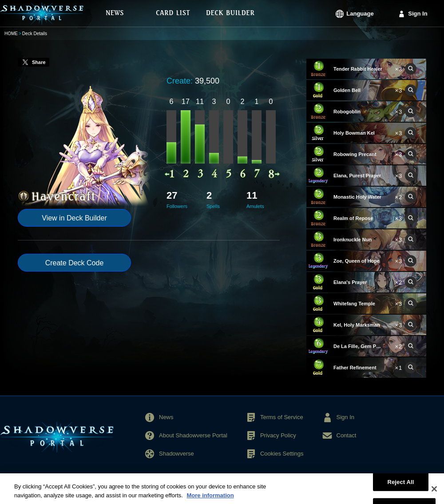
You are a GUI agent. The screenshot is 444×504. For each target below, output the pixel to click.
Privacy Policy (278, 435)
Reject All (400, 486)
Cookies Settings (282, 454)
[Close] (434, 493)
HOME (11, 34)
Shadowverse (176, 454)
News (166, 417)
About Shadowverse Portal (193, 435)
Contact (347, 435)
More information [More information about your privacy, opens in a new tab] (210, 500)
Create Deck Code (75, 263)
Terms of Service (282, 417)
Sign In (418, 14)
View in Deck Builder (74, 218)
